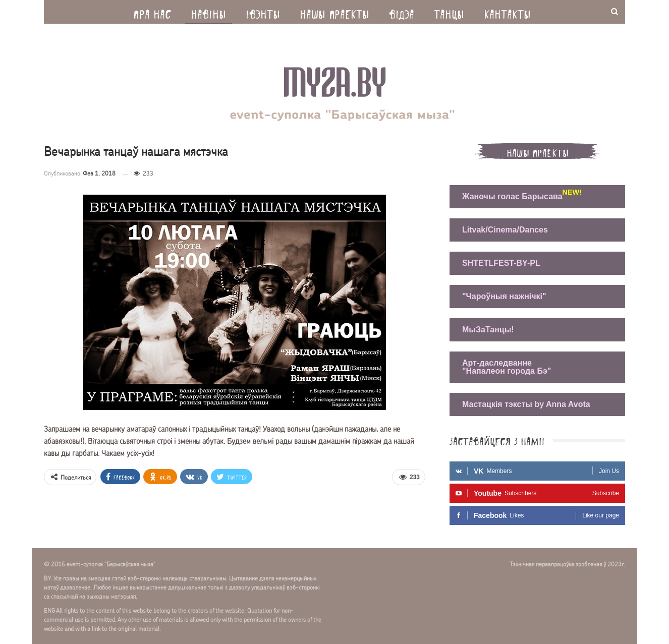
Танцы (449, 12)
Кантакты (507, 12)
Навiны (208, 12)
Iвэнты (263, 12)
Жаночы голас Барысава (515, 195)
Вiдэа (402, 12)
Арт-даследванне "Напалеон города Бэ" (507, 367)
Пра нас (152, 12)
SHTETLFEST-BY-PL (501, 263)
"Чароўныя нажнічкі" (504, 296)
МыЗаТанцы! (488, 330)
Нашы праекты (334, 12)
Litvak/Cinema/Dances (505, 230)
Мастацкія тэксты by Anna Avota (526, 404)
